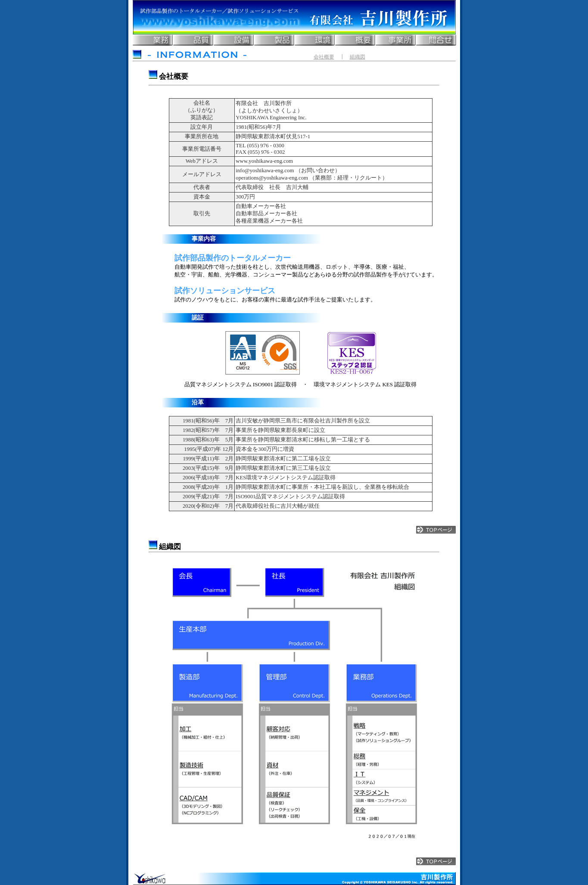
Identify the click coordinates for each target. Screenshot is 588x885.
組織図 (358, 57)
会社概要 (324, 57)
